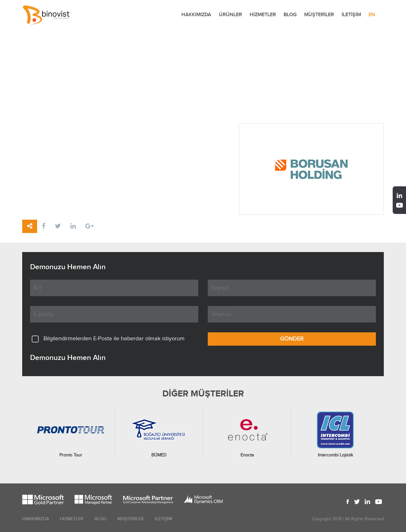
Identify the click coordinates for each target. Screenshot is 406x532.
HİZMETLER (263, 15)
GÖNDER (292, 339)
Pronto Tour (71, 455)
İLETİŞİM (351, 15)
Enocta (247, 455)
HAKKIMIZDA (196, 15)
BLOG (290, 15)
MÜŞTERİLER (319, 15)
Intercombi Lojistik (335, 455)
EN (372, 15)
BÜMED (159, 455)
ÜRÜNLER (230, 15)
